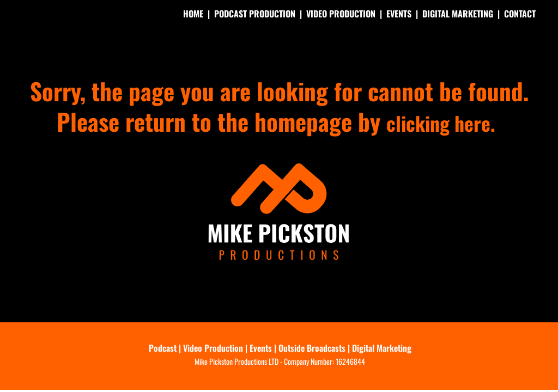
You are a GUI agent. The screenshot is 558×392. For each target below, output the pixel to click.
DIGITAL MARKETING (458, 14)
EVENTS (399, 14)
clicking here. (441, 121)
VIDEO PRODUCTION (341, 14)
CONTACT (520, 14)
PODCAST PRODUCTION (255, 14)
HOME (193, 14)
